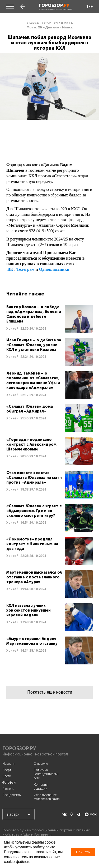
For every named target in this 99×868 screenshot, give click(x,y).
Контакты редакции (41, 787)
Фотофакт (9, 783)
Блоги (7, 776)
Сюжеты (8, 789)
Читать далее (49, 319)
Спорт (7, 770)
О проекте (41, 764)
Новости (8, 764)
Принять (83, 852)
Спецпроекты (12, 795)
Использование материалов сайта (47, 797)
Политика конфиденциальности (46, 774)
